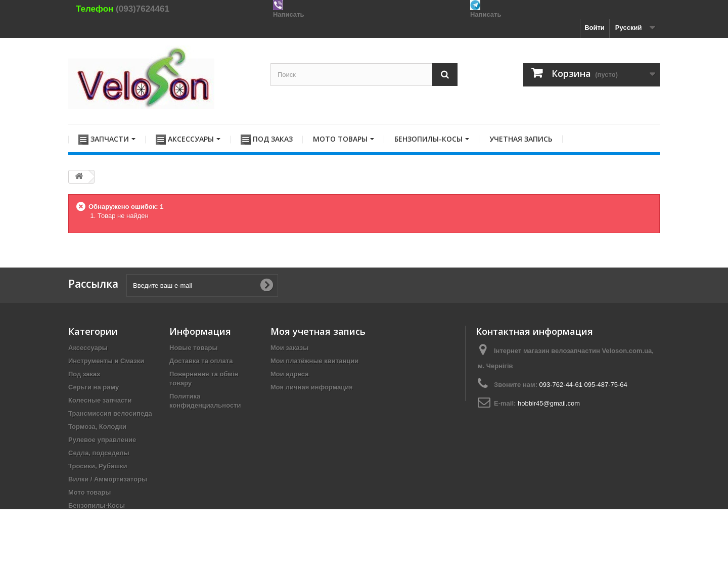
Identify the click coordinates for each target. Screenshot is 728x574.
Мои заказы (289, 348)
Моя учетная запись (318, 331)
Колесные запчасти (100, 400)
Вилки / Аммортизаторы (108, 479)
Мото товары (89, 492)
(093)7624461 (143, 9)
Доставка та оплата (201, 361)
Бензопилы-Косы (97, 505)
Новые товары (194, 348)
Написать (288, 14)
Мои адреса (289, 374)
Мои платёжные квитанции (314, 361)
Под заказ (84, 374)
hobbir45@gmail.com (549, 403)
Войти (595, 28)
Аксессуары (88, 348)
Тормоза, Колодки (97, 427)
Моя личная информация (312, 387)
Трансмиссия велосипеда (110, 413)
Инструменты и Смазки (106, 361)
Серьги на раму (94, 387)
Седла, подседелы (99, 453)
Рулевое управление (102, 440)
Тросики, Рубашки (98, 466)
